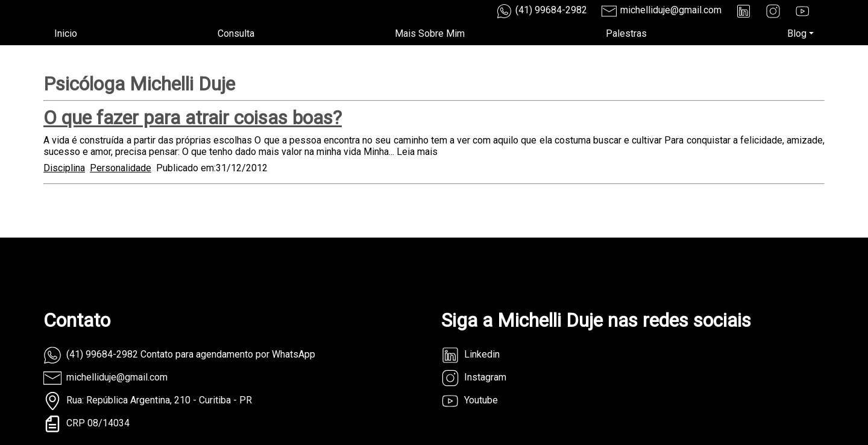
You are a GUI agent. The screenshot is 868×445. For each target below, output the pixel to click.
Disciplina (64, 168)
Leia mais (417, 152)
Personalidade (121, 168)
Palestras (626, 33)
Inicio (66, 33)
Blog (797, 33)
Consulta (236, 33)
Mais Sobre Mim (430, 33)
